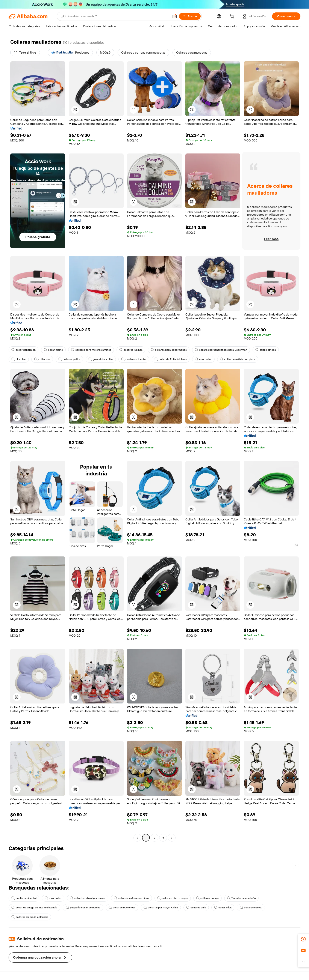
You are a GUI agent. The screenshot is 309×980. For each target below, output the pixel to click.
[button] (175, 16)
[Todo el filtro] (25, 53)
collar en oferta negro (173, 898)
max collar (203, 359)
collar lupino (53, 350)
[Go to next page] (172, 838)
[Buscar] (190, 16)
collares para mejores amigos (91, 350)
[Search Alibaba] (115, 16)
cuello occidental (134, 359)
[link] (303, 939)
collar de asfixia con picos (238, 359)
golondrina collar (101, 359)
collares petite (69, 359)
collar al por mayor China (161, 908)
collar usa (42, 359)
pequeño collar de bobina (83, 908)
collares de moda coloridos (30, 917)
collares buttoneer (122, 908)
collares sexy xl (251, 908)
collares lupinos (131, 350)
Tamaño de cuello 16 (241, 898)
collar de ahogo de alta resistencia (34, 908)
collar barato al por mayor (88, 898)
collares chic (196, 908)
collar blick (223, 908)
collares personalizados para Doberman (221, 350)
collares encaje (208, 898)
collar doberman (23, 350)
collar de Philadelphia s (171, 359)
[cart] (233, 17)
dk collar (19, 359)
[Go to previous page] (137, 838)
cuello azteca (266, 350)
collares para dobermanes (169, 350)
